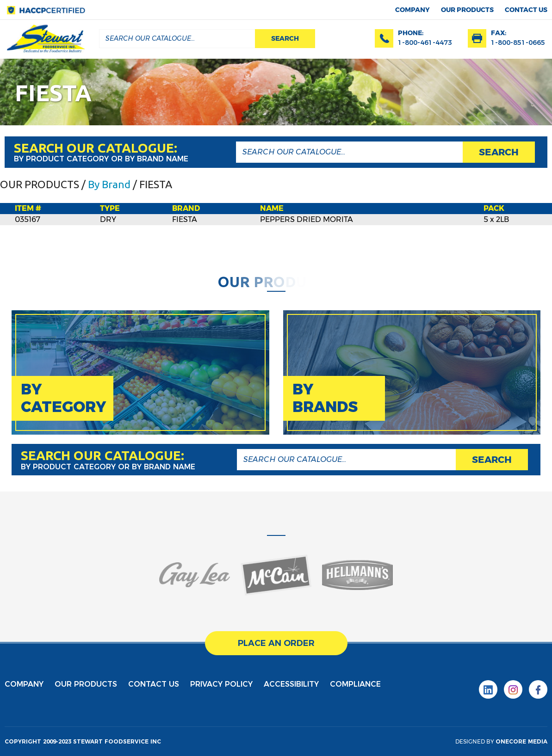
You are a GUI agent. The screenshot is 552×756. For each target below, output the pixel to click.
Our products (467, 10)
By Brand (109, 184)
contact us (526, 10)
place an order (276, 643)
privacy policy (221, 684)
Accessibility (291, 684)
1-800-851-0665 (518, 43)
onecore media (521, 741)
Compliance (355, 684)
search (285, 38)
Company (412, 10)
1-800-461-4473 (425, 43)
